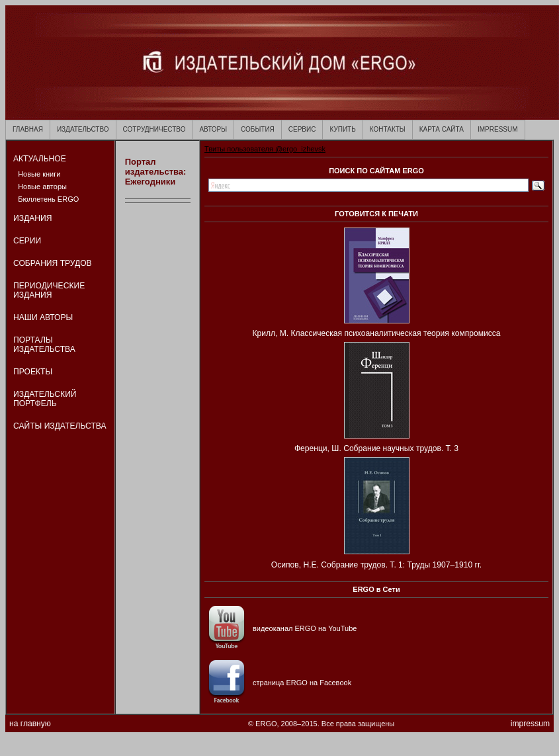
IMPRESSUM (498, 129)
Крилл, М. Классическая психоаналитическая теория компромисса (376, 333)
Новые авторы (42, 187)
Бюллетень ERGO (48, 199)
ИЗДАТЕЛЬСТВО (83, 129)
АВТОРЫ (213, 129)
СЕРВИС (302, 129)
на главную (30, 724)
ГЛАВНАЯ (28, 129)
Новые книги (39, 174)
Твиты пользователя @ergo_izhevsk (265, 149)
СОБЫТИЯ (258, 129)
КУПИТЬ (342, 129)
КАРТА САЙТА (442, 129)
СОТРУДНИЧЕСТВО (154, 129)
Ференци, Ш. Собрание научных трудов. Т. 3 (376, 448)
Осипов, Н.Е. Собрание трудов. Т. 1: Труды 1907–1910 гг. (376, 565)
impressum (530, 724)
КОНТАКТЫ (388, 129)
